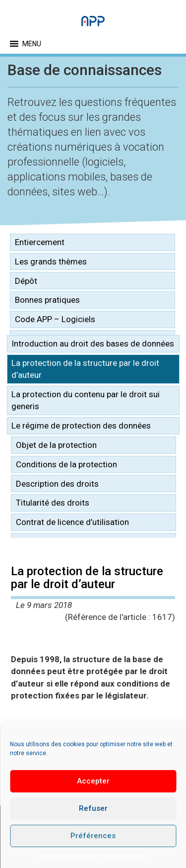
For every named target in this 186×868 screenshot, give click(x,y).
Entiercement (40, 242)
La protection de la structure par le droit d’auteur (85, 369)
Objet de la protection (56, 445)
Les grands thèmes (51, 261)
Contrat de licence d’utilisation (72, 522)
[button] (32, 44)
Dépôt (26, 281)
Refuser (93, 808)
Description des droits (57, 484)
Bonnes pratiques (47, 300)
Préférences (93, 836)
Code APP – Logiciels (55, 319)
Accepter (93, 781)
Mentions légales (124, 856)
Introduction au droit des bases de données (93, 344)
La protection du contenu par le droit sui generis (86, 400)
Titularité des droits (53, 503)
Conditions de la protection (66, 464)
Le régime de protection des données (81, 426)
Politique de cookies (67, 856)
